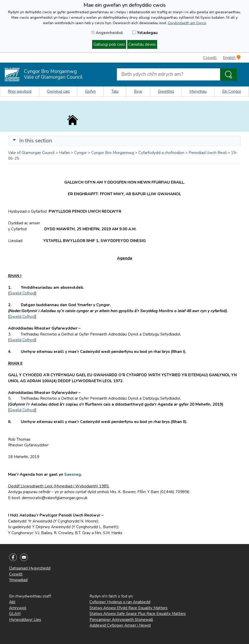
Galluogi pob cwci (109, 44)
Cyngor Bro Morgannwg (113, 153)
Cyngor (81, 153)
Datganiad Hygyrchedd (30, 568)
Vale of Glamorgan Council (31, 153)
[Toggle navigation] (125, 141)
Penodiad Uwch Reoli (208, 153)
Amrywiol (18, 608)
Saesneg (73, 474)
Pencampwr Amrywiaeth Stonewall (121, 620)
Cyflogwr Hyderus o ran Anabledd (120, 602)
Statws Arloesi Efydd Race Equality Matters (129, 608)
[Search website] (169, 74)
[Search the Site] (229, 75)
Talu (115, 91)
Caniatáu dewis (142, 44)
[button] (14, 141)
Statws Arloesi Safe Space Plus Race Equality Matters (138, 614)
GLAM (15, 614)
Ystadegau (145, 33)
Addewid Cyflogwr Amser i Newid (120, 625)
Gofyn (90, 91)
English (232, 58)
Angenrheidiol (107, 33)
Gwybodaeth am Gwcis (187, 23)
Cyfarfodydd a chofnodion (161, 153)
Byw (138, 91)
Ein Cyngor (232, 91)
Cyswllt (210, 58)
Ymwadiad (18, 580)
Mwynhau (198, 91)
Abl (12, 602)
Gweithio (166, 91)
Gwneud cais (58, 91)
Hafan (64, 153)
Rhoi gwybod (20, 91)
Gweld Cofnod (22, 293)
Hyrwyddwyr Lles (25, 620)
